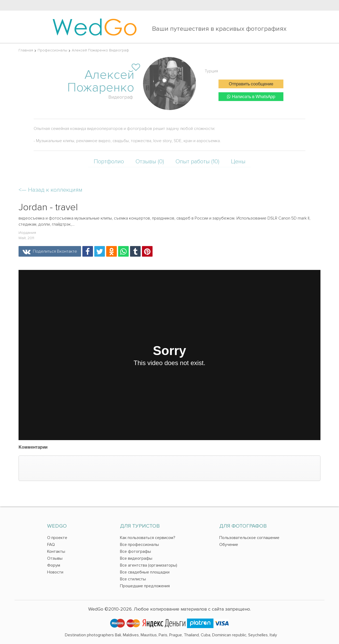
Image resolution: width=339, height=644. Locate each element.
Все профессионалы (139, 545)
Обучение (229, 545)
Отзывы (55, 558)
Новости (55, 572)
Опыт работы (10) (197, 162)
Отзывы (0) (150, 162)
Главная (26, 50)
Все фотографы (135, 551)
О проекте (57, 538)
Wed (95, 27)
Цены (238, 162)
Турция (211, 71)
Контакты (56, 551)
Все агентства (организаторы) (149, 565)
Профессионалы (52, 50)
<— (50, 190)
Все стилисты (133, 579)
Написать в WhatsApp (251, 97)
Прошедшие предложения (145, 586)
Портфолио (109, 162)
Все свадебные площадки (145, 572)
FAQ (51, 545)
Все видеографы (136, 558)
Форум (54, 565)
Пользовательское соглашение (249, 538)
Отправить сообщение (251, 84)
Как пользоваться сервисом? (148, 538)
